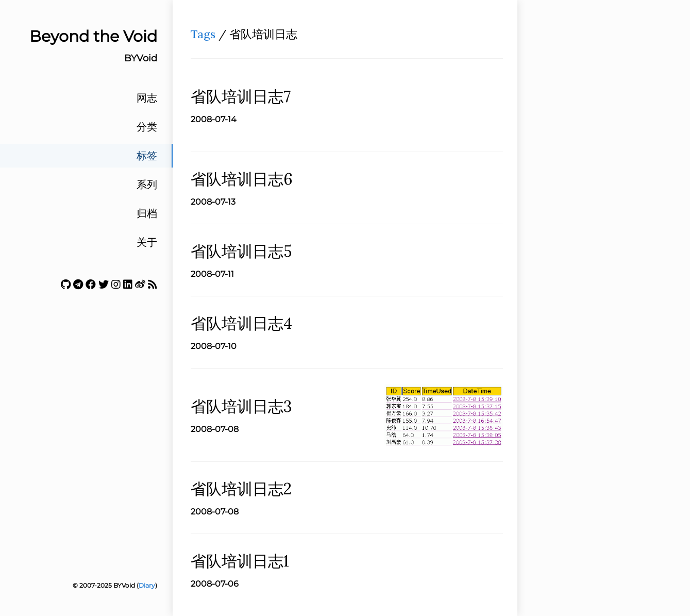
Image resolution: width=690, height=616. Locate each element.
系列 (147, 185)
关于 (147, 242)
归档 (147, 213)
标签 (147, 156)
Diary (147, 585)
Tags (203, 34)
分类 (147, 127)
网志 (147, 98)
